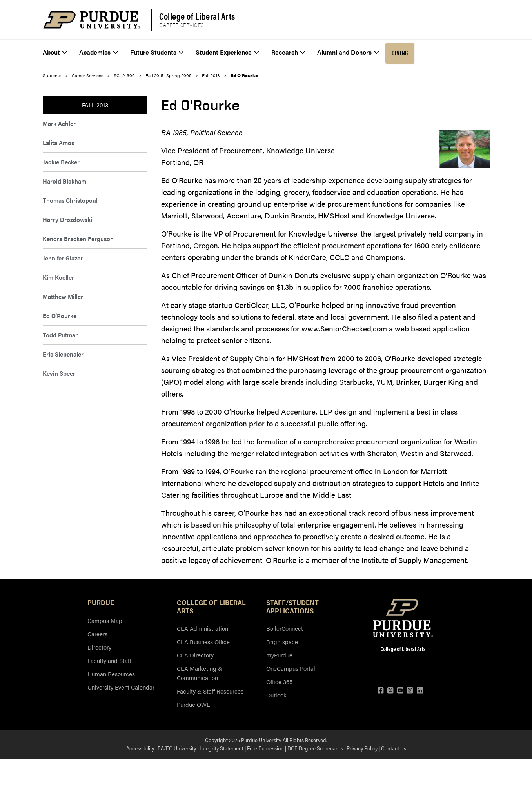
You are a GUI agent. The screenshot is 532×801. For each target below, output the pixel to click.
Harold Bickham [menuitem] (64, 181)
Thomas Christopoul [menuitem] (70, 200)
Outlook (276, 695)
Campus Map (105, 620)
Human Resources (111, 674)
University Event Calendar (121, 687)
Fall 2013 (211, 75)
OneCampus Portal (291, 668)
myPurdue (279, 655)
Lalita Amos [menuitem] (58, 143)
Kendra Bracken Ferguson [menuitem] (78, 239)
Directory (99, 647)
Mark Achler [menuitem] (59, 123)
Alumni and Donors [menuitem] (348, 52)
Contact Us (394, 748)
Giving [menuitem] (400, 53)
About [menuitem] (55, 52)
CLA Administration (202, 628)
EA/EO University (177, 748)
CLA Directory (195, 655)
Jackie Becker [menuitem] (61, 162)
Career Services (182, 25)
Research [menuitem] (288, 52)
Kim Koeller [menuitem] (58, 277)
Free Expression (265, 748)
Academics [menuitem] (99, 52)
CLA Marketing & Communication (200, 673)
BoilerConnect (285, 628)
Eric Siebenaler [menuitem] (63, 354)
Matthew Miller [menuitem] (63, 296)
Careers (97, 634)
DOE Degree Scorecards (315, 748)
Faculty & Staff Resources (210, 691)
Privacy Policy (362, 748)
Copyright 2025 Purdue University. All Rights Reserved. (266, 740)
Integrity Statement (222, 748)
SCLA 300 (124, 75)
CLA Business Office (203, 642)
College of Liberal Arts (197, 16)
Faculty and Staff (109, 660)
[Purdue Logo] (92, 20)
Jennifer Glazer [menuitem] (63, 258)
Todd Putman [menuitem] (61, 335)
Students (52, 75)
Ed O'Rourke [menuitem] (60, 316)
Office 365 (279, 682)
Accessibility (140, 748)
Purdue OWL (193, 704)
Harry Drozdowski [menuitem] (67, 219)
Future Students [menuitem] (157, 52)
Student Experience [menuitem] (227, 52)
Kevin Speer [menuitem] (59, 373)
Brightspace (282, 642)
